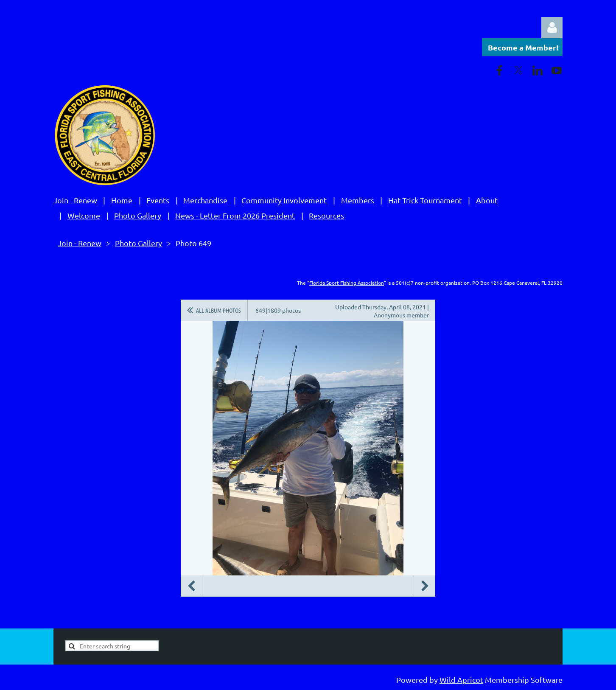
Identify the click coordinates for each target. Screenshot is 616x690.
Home (122, 200)
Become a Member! (523, 47)
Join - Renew (75, 200)
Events (158, 200)
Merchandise (205, 200)
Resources (326, 215)
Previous (191, 586)
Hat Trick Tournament (425, 200)
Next (425, 586)
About (487, 200)
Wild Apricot (461, 680)
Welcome (84, 215)
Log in (552, 28)
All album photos (218, 310)
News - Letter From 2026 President (235, 215)
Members (358, 200)
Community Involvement (284, 200)
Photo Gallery (138, 215)
